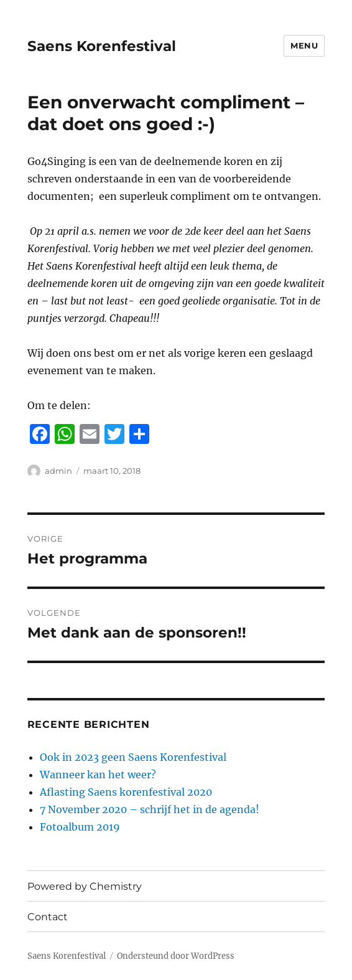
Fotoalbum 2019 (80, 827)
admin (58, 471)
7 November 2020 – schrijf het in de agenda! (150, 809)
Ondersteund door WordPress (176, 956)
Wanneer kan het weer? (98, 775)
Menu (304, 45)
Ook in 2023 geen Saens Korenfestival (133, 757)
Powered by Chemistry (85, 886)
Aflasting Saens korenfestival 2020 (126, 792)
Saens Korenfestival (102, 46)
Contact (48, 917)
